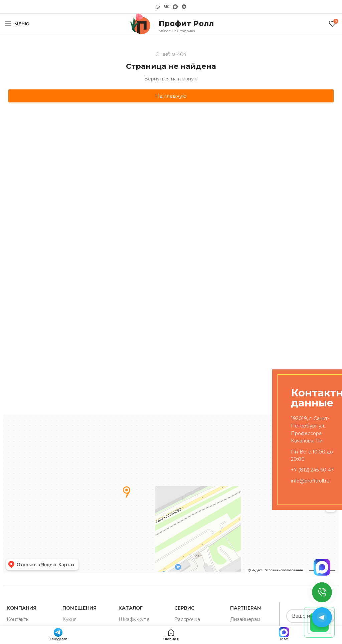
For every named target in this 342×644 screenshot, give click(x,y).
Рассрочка (187, 619)
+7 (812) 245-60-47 (312, 470)
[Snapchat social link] (175, 7)
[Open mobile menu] (17, 24)
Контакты (18, 619)
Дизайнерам (245, 619)
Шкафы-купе (134, 619)
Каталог (131, 608)
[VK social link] (166, 7)
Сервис (184, 608)
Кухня (69, 619)
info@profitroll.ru (310, 481)
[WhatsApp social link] (158, 7)
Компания (22, 608)
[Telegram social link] (184, 7)
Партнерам (246, 608)
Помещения (79, 608)
